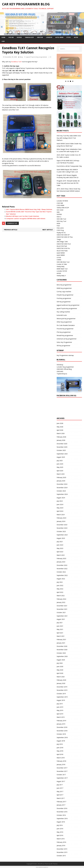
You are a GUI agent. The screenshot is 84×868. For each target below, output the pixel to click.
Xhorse (19, 37)
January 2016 (61, 845)
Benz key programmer (64, 285)
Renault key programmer (65, 335)
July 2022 (60, 582)
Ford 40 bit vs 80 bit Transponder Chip (69, 166)
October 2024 (61, 491)
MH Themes (54, 864)
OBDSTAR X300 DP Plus (65, 237)
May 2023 (60, 548)
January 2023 (61, 562)
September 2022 (62, 575)
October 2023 (61, 531)
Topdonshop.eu (62, 374)
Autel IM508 (61, 253)
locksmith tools (62, 315)
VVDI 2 (59, 217)
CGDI (3, 41)
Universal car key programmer (67, 339)
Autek (76, 37)
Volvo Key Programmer (64, 342)
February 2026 (61, 437)
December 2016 (62, 808)
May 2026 (60, 427)
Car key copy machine (64, 292)
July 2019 (60, 704)
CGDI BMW (60, 205)
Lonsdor (49, 37)
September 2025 (62, 454)
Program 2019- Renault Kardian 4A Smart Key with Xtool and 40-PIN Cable (68, 183)
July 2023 (60, 542)
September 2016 (62, 818)
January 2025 (61, 481)
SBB (58, 212)
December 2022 (62, 565)
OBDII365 (60, 371)
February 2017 (61, 802)
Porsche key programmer (65, 329)
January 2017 (61, 805)
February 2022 (61, 599)
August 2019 (61, 700)
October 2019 (61, 694)
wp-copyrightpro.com (45, 867)
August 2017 (61, 781)
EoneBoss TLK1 (16, 62)
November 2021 (62, 609)
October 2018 (61, 734)
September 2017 (62, 778)
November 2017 (62, 771)
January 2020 (61, 683)
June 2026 (60, 423)
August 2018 (61, 741)
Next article (48, 230)
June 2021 (60, 626)
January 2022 (61, 602)
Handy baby (61, 266)
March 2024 (61, 515)
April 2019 (60, 714)
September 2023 (62, 535)
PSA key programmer (64, 332)
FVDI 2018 (60, 228)
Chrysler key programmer (65, 295)
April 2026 (60, 430)
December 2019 (62, 687)
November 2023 (62, 528)
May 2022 (60, 589)
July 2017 (60, 785)
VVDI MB (11, 37)
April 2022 (60, 592)
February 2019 (61, 721)
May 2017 (60, 791)
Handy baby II (61, 276)
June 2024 (60, 504)
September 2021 (62, 616)
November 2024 (62, 488)
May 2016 (60, 832)
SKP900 (59, 214)
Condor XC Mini (62, 264)
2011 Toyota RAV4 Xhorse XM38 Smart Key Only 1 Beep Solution (29, 209)
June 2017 (60, 788)
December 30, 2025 (11, 57)
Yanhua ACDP (29, 37)
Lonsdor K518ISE (62, 201)
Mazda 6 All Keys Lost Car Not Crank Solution (23, 216)
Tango (59, 239)
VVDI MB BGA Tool (63, 262)
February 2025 (61, 477)
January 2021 (61, 643)
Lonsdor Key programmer (65, 367)
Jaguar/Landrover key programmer (68, 305)
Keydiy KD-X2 (61, 233)
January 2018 (61, 764)
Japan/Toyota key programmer (37, 57)
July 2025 (60, 461)
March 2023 (61, 555)
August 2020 (61, 660)
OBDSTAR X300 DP (63, 235)
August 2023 (61, 538)
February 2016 (61, 842)
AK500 (59, 273)
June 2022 (60, 585)
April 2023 (60, 552)
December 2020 (62, 646)
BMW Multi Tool (62, 269)
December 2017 (62, 768)
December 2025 (62, 444)
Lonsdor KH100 (62, 271)
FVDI (58, 226)
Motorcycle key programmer (66, 319)
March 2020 (61, 677)
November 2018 (62, 731)
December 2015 (62, 849)
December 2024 (62, 484)
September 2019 (62, 697)
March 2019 (61, 717)
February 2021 (61, 639)
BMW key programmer (64, 288)
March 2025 (61, 474)
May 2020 (60, 670)
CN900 (59, 260)
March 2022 (61, 596)
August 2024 (61, 498)
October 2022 (61, 572)
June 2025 (60, 464)
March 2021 (61, 636)
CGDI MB (60, 203)
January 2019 (61, 724)
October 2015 (61, 856)
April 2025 (60, 471)
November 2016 (62, 812)
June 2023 (60, 545)
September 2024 (62, 494)
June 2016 (60, 829)
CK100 (59, 257)
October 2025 (61, 450)
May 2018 (60, 751)
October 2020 (61, 653)
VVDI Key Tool (61, 221)
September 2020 (62, 656)
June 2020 (60, 666)
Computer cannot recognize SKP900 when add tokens (26, 219)
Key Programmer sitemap (65, 355)
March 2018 (61, 758)
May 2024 (60, 508)
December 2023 (62, 525)
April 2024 (60, 511)
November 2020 (62, 650)
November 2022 (62, 569)
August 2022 (61, 579)
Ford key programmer (64, 298)
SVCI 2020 (60, 210)
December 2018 (62, 727)
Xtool (69, 37)
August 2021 (61, 619)
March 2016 (61, 839)
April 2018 (60, 754)
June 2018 (60, 748)
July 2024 (60, 501)
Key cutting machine (63, 312)
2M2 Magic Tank (62, 242)
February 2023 (61, 558)
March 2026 (61, 433)
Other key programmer (64, 322)
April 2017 (60, 795)
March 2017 (61, 798)
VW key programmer (63, 346)
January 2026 (61, 440)
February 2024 (61, 518)
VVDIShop (60, 365)
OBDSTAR (40, 37)
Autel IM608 (59, 37)
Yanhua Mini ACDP (63, 208)
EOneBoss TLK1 (12, 223)
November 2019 (62, 690)
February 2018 (61, 761)
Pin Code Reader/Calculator (66, 325)
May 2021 (60, 629)
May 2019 (60, 710)
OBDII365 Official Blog (64, 369)
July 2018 (60, 744)
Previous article (11, 230)
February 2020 (61, 680)
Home (3, 37)
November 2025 (62, 447)
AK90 (58, 223)
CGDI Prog (60, 230)
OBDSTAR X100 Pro (63, 248)
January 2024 (61, 521)
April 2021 (60, 633)
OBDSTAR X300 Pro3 (64, 244)
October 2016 (61, 815)
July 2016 (60, 825)
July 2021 (60, 623)
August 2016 (61, 822)
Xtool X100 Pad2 (62, 251)
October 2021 (61, 612)
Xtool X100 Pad (62, 246)
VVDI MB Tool (61, 219)
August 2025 (61, 457)
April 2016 (60, 835)
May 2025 (60, 467)
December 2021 (62, 606)
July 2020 (60, 663)
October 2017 (61, 775)
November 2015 (62, 852)
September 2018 (62, 737)
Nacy (21, 57)
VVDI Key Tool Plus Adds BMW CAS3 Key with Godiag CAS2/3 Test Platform (69, 138)
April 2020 (60, 673)
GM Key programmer (64, 302)
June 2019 (60, 707)
